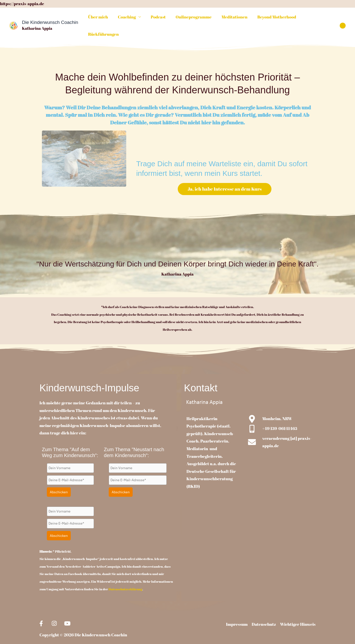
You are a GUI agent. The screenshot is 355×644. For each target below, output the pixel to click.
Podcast (158, 18)
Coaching (128, 18)
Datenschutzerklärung (125, 575)
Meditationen (231, 18)
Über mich (101, 18)
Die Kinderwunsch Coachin (50, 15)
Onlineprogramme (192, 18)
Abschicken (59, 478)
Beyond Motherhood (272, 18)
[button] (343, 18)
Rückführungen (315, 18)
